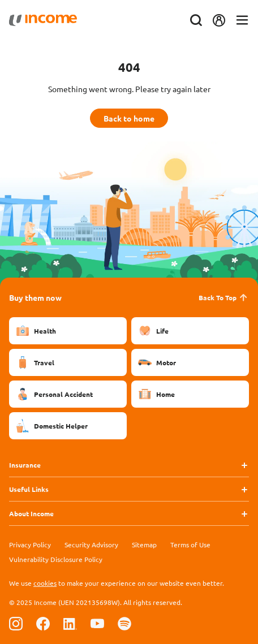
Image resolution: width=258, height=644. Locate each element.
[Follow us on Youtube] (97, 623)
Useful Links (29, 489)
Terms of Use (190, 544)
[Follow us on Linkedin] (70, 623)
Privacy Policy (30, 544)
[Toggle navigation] (242, 21)
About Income (31, 513)
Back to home (129, 118)
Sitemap (144, 544)
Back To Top (224, 297)
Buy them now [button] (35, 297)
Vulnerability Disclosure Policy (56, 559)
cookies (45, 583)
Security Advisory (91, 544)
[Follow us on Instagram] (16, 623)
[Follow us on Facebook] (43, 623)
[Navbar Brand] (43, 20)
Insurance (25, 465)
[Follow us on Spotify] (124, 623)
